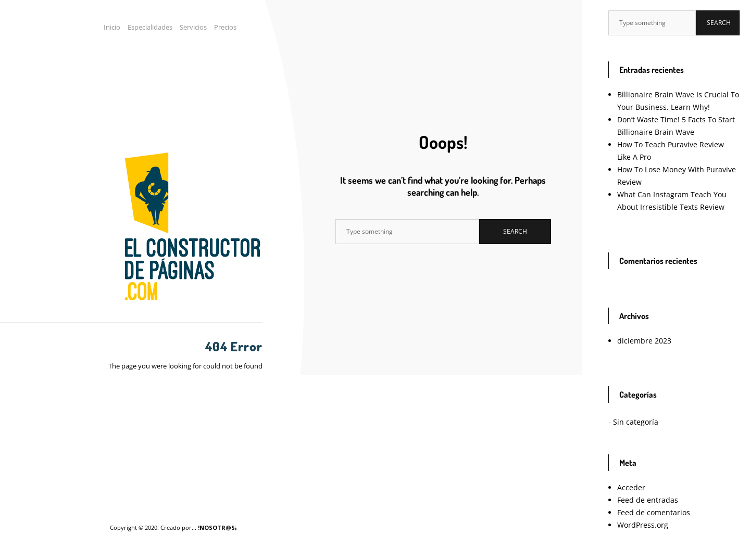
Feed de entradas (648, 500)
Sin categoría (636, 422)
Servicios (193, 27)
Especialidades (150, 27)
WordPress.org (643, 525)
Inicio (112, 27)
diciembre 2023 (644, 341)
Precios (225, 27)
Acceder (631, 487)
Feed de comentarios (654, 512)
